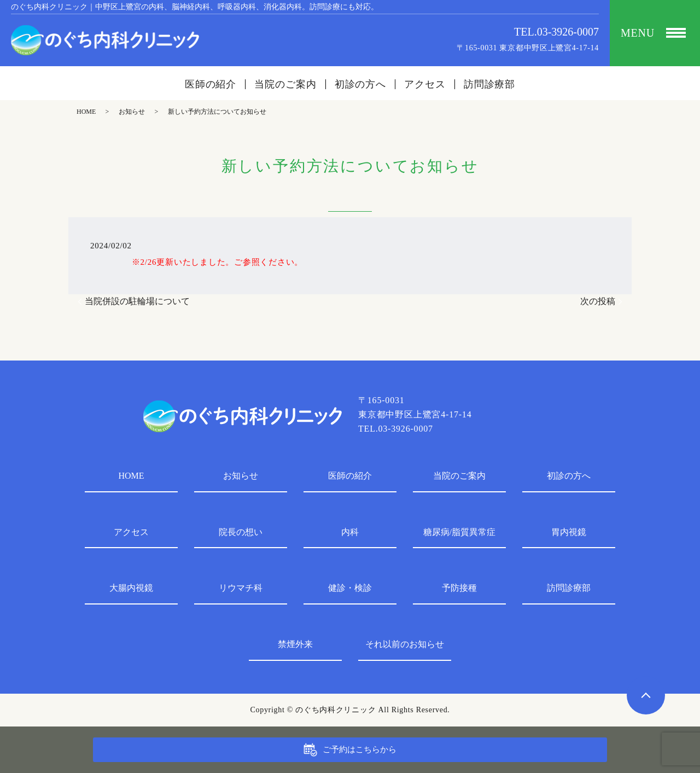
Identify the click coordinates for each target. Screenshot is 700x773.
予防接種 (459, 588)
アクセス (425, 84)
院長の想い (241, 532)
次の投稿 (598, 301)
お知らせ (132, 112)
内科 (350, 532)
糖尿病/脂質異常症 (459, 532)
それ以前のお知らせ (405, 644)
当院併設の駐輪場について (137, 301)
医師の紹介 (211, 84)
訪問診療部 (490, 84)
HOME (86, 112)
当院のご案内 (285, 84)
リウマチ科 (241, 588)
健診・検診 (350, 588)
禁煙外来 (295, 644)
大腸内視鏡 (131, 588)
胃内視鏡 (569, 532)
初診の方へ (361, 84)
